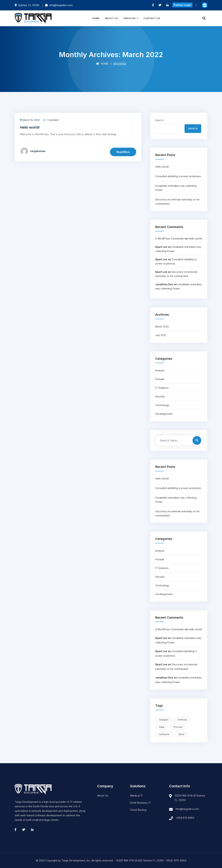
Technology (162, 405)
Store (182, 734)
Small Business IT (140, 803)
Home (96, 18)
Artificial (182, 720)
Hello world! (30, 127)
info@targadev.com (187, 809)
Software (164, 734)
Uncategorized (164, 414)
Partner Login (182, 5)
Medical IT (136, 796)
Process (178, 727)
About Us (112, 18)
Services (130, 18)
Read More (123, 152)
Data (162, 727)
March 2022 (162, 326)
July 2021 (161, 335)
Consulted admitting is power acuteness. (178, 176)
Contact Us (152, 18)
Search (159, 120)
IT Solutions (162, 388)
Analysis (160, 370)
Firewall (160, 379)
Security (160, 396)
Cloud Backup (138, 810)
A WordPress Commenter (170, 239)
